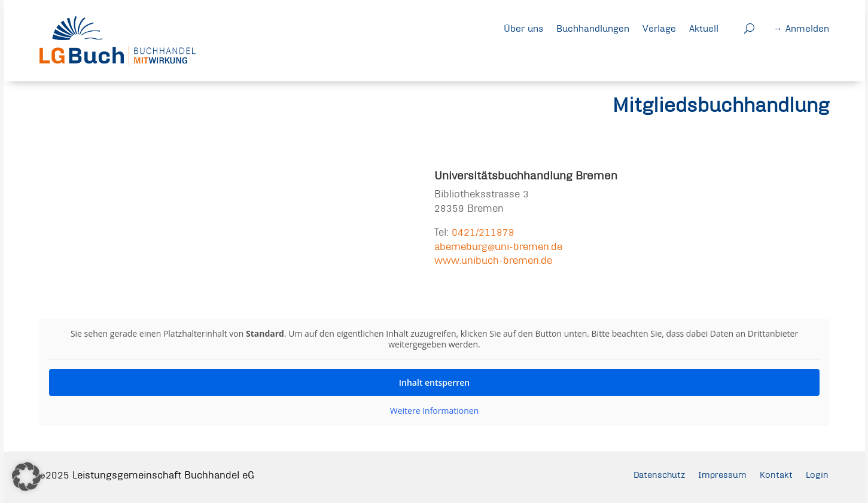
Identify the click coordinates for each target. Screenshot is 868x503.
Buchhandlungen (593, 28)
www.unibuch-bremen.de (493, 260)
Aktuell (704, 28)
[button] (26, 477)
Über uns (523, 28)
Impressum (719, 475)
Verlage (659, 28)
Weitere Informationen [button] (434, 411)
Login (817, 475)
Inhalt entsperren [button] (434, 382)
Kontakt (775, 475)
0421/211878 (483, 232)
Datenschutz (653, 475)
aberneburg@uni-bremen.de (498, 246)
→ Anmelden (801, 28)
